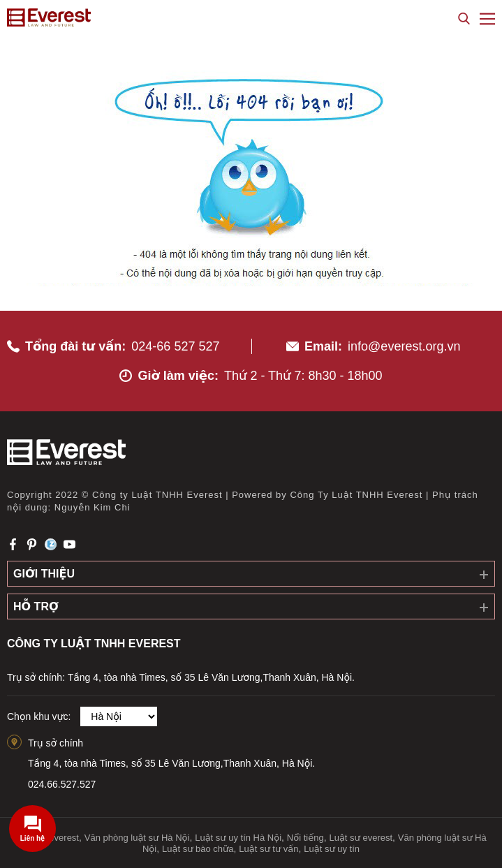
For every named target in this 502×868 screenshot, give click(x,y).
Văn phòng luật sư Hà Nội (137, 838)
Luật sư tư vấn (268, 849)
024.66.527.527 (62, 784)
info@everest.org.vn (404, 346)
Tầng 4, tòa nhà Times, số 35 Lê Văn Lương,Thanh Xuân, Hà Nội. (171, 763)
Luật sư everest (361, 838)
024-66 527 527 (175, 346)
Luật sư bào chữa (198, 849)
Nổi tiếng (305, 838)
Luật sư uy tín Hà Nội (238, 838)
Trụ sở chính (56, 743)
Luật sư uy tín (332, 849)
